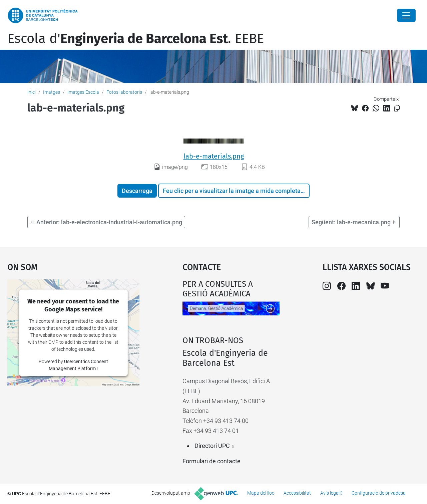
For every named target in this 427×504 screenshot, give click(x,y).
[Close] (406, 15)
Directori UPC (212, 446)
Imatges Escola (83, 92)
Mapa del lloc (261, 493)
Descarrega (137, 191)
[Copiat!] (397, 108)
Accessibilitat (297, 493)
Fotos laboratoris (124, 92)
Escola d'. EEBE (136, 39)
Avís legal (330, 493)
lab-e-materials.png (214, 156)
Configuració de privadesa (379, 493)
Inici (32, 92)
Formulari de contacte (211, 461)
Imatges (52, 92)
